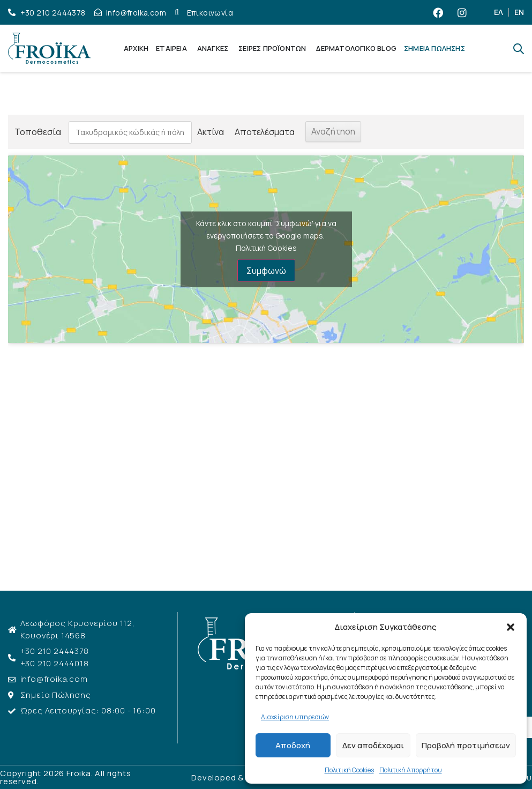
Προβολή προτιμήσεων (466, 745)
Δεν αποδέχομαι (373, 745)
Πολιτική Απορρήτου (411, 770)
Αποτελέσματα (263, 132)
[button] (511, 627)
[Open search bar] (519, 49)
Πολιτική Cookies (349, 770)
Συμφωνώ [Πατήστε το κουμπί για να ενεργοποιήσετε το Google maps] (266, 271)
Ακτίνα (208, 132)
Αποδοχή (293, 745)
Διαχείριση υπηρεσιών (295, 717)
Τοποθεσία (38, 132)
